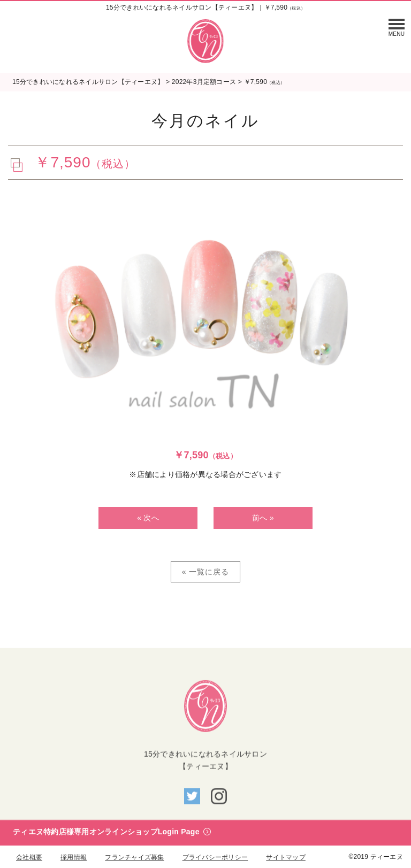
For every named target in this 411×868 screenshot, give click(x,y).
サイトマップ (286, 857)
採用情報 (74, 857)
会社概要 (29, 857)
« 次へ (148, 518)
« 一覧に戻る (206, 572)
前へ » (263, 518)
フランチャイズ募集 (134, 857)
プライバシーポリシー (215, 857)
